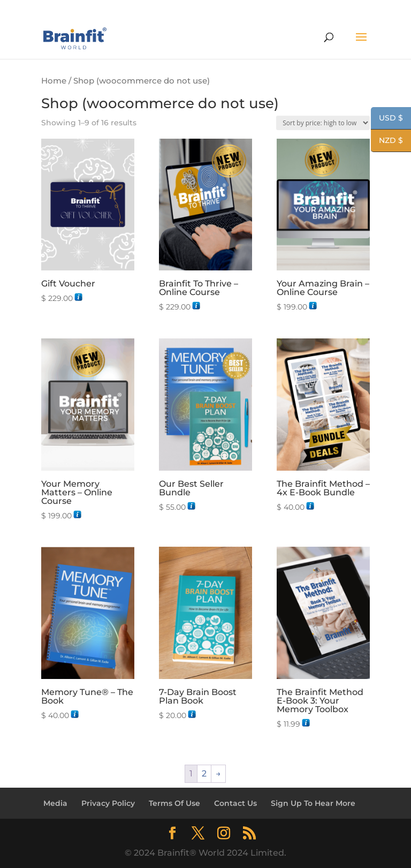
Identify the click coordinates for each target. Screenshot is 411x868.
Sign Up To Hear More (313, 803)
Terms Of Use (174, 803)
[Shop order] (323, 123)
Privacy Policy (108, 803)
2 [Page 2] (204, 773)
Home (54, 81)
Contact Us (235, 803)
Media (55, 803)
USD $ (387, 119)
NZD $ (387, 141)
